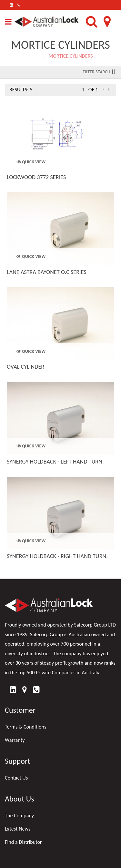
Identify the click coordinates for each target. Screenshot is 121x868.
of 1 (93, 90)
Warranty (15, 740)
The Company (19, 816)
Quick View (31, 162)
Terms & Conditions (26, 727)
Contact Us (16, 778)
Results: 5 (21, 90)
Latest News (18, 829)
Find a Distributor (23, 842)
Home (35, 56)
